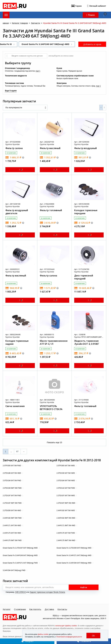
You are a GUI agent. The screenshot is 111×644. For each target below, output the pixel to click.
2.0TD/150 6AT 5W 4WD (66, 473)
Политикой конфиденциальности (69, 637)
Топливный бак (39, 86)
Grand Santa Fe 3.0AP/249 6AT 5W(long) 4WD (20, 555)
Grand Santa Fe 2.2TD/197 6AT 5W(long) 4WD (20, 548)
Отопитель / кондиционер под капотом (20, 71)
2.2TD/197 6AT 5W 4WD (66, 496)
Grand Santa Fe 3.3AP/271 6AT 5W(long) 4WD (74, 555)
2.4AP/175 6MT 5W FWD (12, 540)
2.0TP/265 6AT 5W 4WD (66, 466)
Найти (84, 587)
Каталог (7, 609)
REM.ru (56, 616)
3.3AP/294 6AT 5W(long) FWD (14, 570)
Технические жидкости (16, 76)
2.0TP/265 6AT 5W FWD (12, 466)
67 (17, 451)
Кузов (59, 68)
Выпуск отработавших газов (67, 78)
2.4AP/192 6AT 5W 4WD (66, 511)
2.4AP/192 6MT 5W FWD (12, 518)
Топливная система (14, 83)
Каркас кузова (62, 71)
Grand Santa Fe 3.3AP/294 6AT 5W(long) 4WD (74, 563)
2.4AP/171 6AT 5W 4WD (12, 525)
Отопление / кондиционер (17, 68)
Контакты (62, 609)
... (11, 451)
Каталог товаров (20, 23)
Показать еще (55, 442)
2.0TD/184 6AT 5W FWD (12, 481)
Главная (5, 23)
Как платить (35, 609)
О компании (20, 609)
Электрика (62, 83)
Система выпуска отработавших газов (75, 76)
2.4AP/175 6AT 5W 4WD (12, 533)
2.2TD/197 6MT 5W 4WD (66, 503)
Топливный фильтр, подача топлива (19, 86)
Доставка (49, 609)
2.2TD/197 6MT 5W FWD (12, 503)
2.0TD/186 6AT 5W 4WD (12, 473)
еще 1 (38, 71)
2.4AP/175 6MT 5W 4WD (66, 540)
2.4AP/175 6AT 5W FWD (66, 533)
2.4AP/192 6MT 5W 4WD (66, 518)
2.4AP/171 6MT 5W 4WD (66, 525)
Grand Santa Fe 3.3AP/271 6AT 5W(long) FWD (20, 563)
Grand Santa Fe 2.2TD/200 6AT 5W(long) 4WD (74, 548)
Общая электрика (63, 86)
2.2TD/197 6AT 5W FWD (12, 496)
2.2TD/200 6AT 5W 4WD (12, 511)
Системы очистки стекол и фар (83, 86)
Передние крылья (75, 71)
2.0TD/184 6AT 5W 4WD (66, 481)
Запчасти (35, 23)
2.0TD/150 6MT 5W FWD (12, 488)
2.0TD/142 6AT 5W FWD (66, 488)
